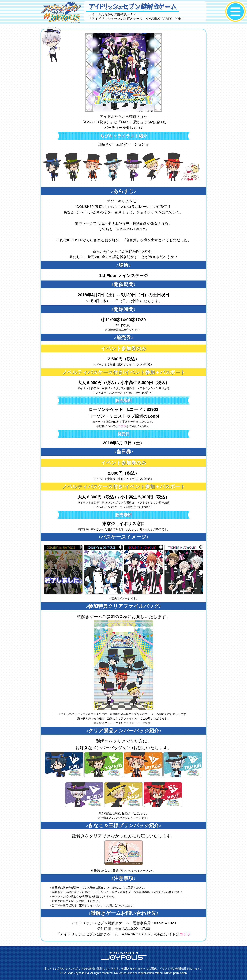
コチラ (122, 426)
